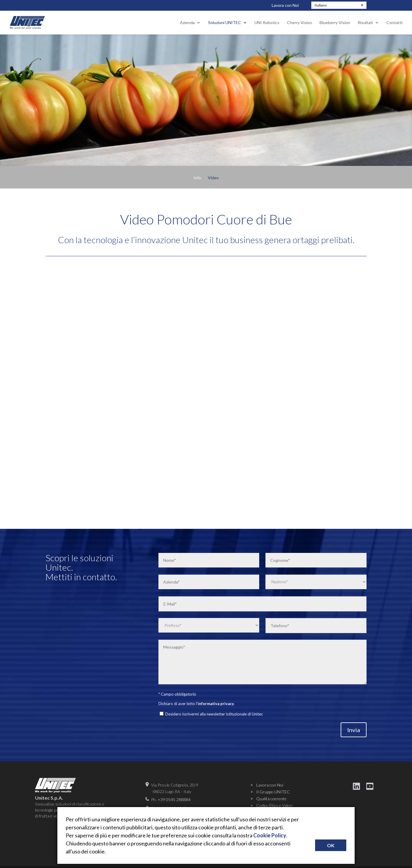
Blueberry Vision (335, 23)
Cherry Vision (299, 23)
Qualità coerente (271, 799)
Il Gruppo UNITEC (273, 792)
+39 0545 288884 (174, 799)
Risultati (365, 23)
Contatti (394, 23)
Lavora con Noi (285, 5)
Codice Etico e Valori (274, 805)
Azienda (187, 23)
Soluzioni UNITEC (225, 23)
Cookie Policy (270, 835)
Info (197, 178)
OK (331, 845)
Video (213, 178)
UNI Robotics (267, 23)
